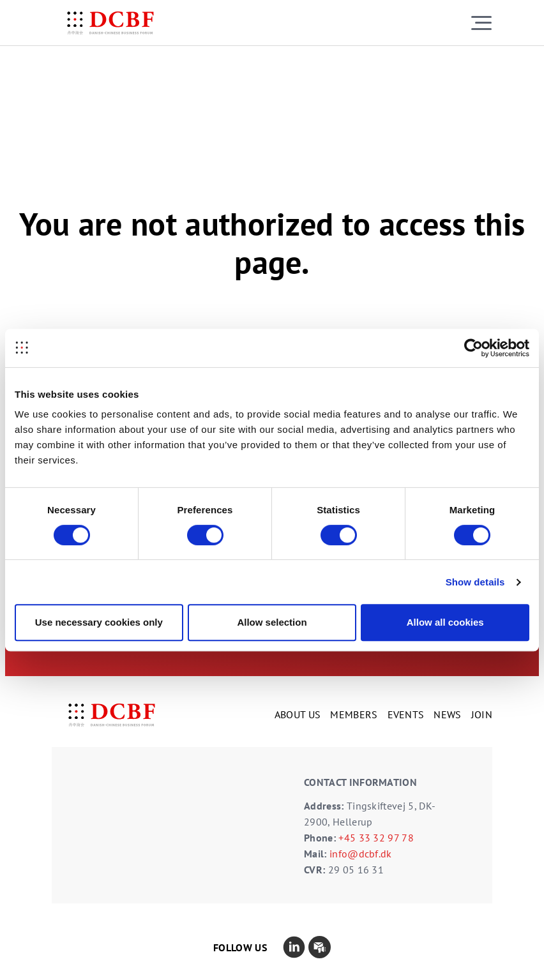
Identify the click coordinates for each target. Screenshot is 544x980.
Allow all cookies (445, 622)
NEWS (447, 714)
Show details (475, 582)
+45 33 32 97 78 (376, 838)
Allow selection (272, 622)
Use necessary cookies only (99, 622)
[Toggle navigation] (481, 23)
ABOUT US (298, 714)
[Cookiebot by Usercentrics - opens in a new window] (473, 348)
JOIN (482, 714)
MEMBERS (354, 714)
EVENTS (406, 714)
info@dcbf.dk (361, 854)
